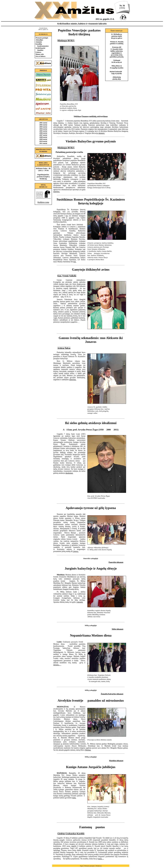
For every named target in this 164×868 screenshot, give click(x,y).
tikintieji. (102, 133)
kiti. (75, 262)
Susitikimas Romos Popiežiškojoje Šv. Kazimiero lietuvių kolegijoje (91, 201)
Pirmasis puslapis (42, 38)
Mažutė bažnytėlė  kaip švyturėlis (117, 73)
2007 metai (43, 135)
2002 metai (43, 125)
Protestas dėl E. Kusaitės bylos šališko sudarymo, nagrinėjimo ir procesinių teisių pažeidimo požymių (117, 52)
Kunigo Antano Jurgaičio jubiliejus (91, 767)
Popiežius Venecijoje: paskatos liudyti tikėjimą (79, 32)
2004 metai (43, 129)
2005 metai (43, 131)
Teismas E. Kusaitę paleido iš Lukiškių (117, 43)
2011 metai (43, 143)
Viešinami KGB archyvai (117, 61)
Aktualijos (39, 40)
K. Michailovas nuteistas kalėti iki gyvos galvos (117, 36)
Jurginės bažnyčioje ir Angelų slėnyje (91, 568)
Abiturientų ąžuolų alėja (117, 78)
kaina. (101, 859)
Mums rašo (40, 54)
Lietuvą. (76, 551)
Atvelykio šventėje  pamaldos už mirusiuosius (91, 700)
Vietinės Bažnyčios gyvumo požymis (91, 141)
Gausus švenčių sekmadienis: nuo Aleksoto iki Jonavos (91, 340)
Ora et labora (40, 56)
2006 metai (43, 133)
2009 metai (43, 139)
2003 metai (43, 127)
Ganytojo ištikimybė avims (91, 270)
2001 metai (43, 123)
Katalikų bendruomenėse (42, 45)
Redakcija (99, 866)
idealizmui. (69, 473)
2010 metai (43, 141)
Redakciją (43, 179)
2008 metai (43, 137)
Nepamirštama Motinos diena (91, 635)
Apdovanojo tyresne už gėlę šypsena (91, 508)
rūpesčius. (73, 380)
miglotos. (57, 192)
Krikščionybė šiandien (40, 49)
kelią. (74, 798)
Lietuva (38, 52)
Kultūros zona (43, 202)
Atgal (81, 866)
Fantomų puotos (91, 827)
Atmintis (39, 42)
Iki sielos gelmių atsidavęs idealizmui (91, 423)
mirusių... (57, 665)
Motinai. (88, 750)
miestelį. (80, 602)
